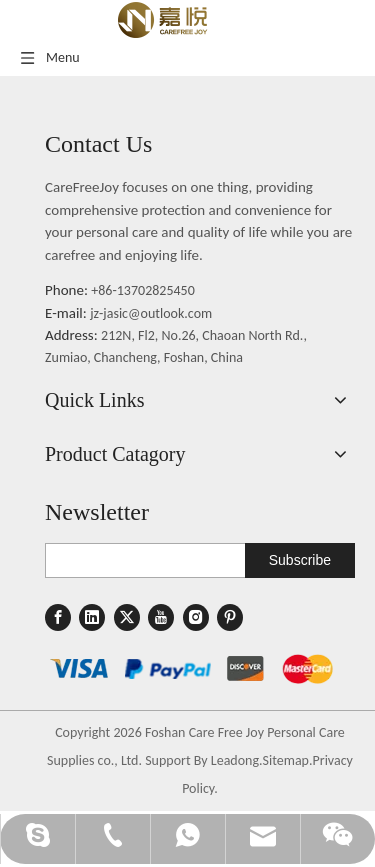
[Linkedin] (92, 617)
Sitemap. (288, 760)
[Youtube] (161, 617)
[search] (141, 560)
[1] (191, 669)
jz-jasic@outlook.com (151, 313)
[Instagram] (196, 617)
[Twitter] (127, 617)
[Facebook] (58, 617)
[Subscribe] (300, 560)
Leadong (235, 760)
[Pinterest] (230, 617)
